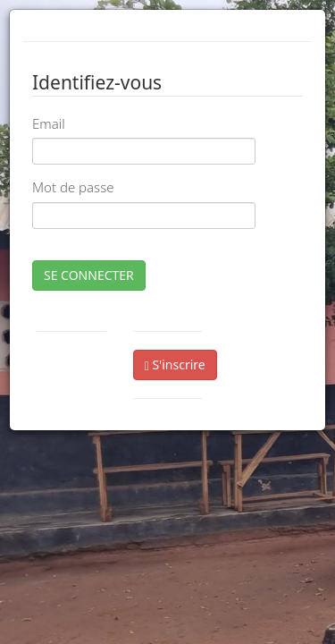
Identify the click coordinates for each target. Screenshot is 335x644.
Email (49, 123)
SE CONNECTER (89, 275)
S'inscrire (175, 364)
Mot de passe (73, 187)
